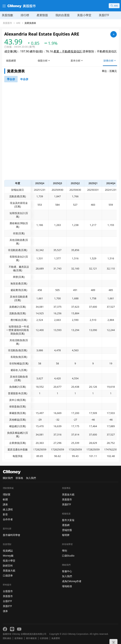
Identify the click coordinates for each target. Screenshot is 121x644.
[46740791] (11, 79)
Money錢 (8, 556)
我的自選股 (63, 15)
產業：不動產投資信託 (68, 51)
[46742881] (24, 79)
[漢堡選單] (4, 6)
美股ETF (104, 15)
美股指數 (7, 15)
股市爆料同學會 (12, 535)
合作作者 (8, 519)
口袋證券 (8, 575)
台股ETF (7, 601)
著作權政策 (31, 638)
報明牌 (66, 535)
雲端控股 (67, 530)
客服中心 (67, 571)
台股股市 (8, 591)
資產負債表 (30, 23)
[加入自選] (114, 34)
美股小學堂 (84, 15)
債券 (5, 611)
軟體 (5, 499)
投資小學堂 (9, 561)
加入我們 (31, 478)
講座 (5, 504)
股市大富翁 (68, 520)
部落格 (19, 478)
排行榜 (25, 15)
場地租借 (67, 586)
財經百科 (8, 566)
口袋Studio (68, 556)
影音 (5, 514)
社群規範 (44, 638)
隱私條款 (7, 638)
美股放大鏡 (9, 570)
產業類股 (42, 15)
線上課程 (8, 509)
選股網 (66, 525)
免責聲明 (56, 638)
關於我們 (8, 478)
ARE (18, 23)
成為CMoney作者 (72, 581)
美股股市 (7, 23)
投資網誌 (8, 551)
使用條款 (19, 638)
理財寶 (7, 494)
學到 (64, 551)
